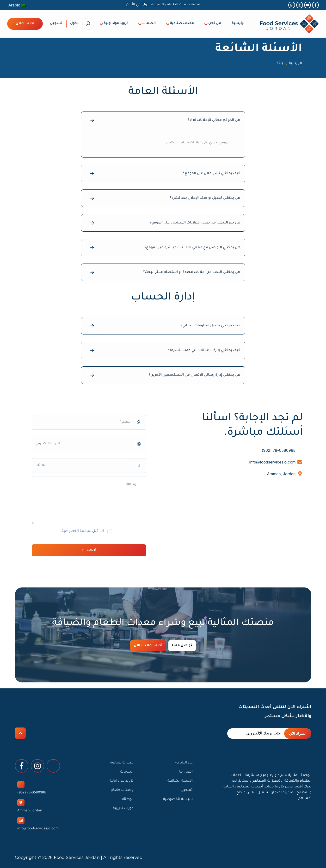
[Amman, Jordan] (21, 803)
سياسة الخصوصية (77, 531)
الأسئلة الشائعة (180, 781)
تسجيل (56, 23)
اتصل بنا (186, 772)
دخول (74, 23)
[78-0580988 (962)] (21, 785)
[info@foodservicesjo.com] (21, 821)
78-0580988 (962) (32, 793)
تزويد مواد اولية (116, 23)
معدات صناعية (182, 23)
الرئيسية (239, 23)
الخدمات (149, 23)
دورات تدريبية (123, 809)
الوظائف (127, 799)
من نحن (215, 23)
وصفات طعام (122, 790)
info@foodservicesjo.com (38, 829)
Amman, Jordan (30, 811)
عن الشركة (184, 763)
